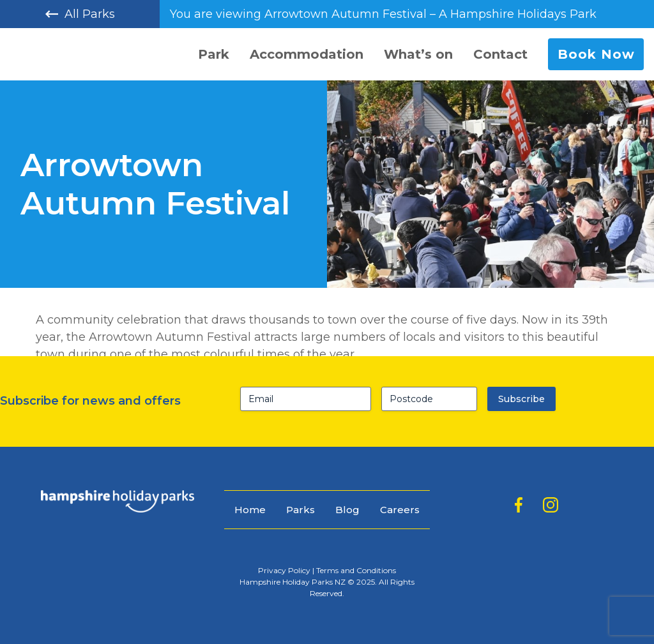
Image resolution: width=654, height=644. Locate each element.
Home (250, 510)
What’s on (418, 54)
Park (214, 54)
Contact (500, 54)
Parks (300, 510)
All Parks (80, 14)
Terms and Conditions (356, 570)
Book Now (596, 54)
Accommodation (307, 54)
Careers (400, 510)
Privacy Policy (284, 570)
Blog (347, 510)
